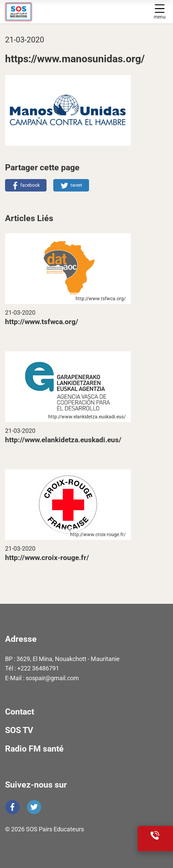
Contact (20, 712)
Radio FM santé (34, 749)
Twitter (34, 807)
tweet (76, 185)
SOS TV (19, 730)
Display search (145, 12)
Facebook (12, 807)
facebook (30, 185)
